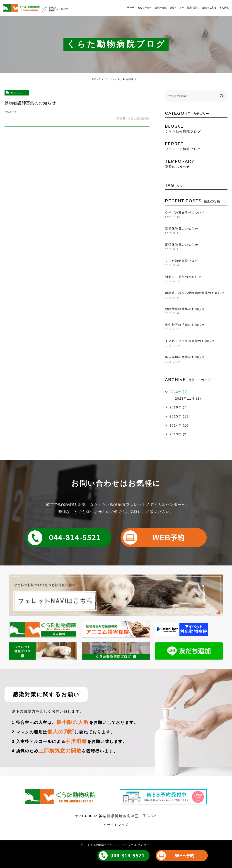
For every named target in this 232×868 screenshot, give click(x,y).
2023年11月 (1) (188, 398)
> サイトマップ (116, 825)
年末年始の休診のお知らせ (185, 357)
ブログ (109, 79)
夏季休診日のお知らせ (181, 245)
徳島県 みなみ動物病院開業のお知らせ (195, 293)
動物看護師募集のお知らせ (30, 103)
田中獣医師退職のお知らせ (185, 325)
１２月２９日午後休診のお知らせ (190, 341)
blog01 (17, 93)
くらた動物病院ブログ (181, 261)
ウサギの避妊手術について (185, 213)
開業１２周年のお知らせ (183, 277)
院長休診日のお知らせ (181, 229)
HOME (97, 79)
